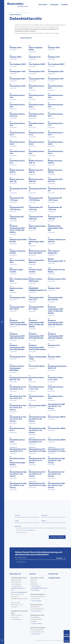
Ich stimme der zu (26, 530)
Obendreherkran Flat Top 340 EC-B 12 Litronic (37, 474)
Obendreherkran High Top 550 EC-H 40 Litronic (37, 430)
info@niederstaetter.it (19, 588)
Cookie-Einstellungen (59, 641)
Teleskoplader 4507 (56, 79)
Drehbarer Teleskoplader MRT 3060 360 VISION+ (56, 336)
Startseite (12, 13)
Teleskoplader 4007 (37, 79)
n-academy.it (36, 590)
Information (18, 13)
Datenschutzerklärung (29, 530)
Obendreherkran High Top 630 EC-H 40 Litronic (56, 461)
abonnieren (22, 533)
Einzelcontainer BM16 (57, 417)
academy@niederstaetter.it (39, 588)
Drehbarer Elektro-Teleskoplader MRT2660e (17, 368)
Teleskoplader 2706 (37, 72)
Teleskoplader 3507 (17, 79)
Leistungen (54, 5)
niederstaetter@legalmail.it (19, 592)
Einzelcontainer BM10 (37, 406)
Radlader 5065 (54, 48)
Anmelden (59, 558)
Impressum (48, 641)
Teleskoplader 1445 (17, 72)
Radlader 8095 (15, 57)
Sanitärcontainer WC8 (57, 279)
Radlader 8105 (54, 345)
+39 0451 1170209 (36, 611)
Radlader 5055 (15, 48)
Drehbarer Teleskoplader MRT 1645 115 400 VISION (18, 323)
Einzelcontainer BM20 (57, 428)
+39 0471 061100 (17, 586)
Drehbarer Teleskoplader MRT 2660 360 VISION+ (17, 336)
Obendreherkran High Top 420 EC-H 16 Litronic (56, 406)
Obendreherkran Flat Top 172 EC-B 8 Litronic (18, 419)
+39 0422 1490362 (37, 624)
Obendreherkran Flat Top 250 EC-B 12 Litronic (37, 461)
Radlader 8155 (54, 57)
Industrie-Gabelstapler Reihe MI (36, 242)
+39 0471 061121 (17, 619)
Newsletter (19, 533)
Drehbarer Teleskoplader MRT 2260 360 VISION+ (56, 323)
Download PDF (13, 50)
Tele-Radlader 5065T (18, 64)
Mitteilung (40, 526)
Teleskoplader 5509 (17, 86)
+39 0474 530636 (36, 601)
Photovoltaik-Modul (37, 366)
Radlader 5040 (54, 288)
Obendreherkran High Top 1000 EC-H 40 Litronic (18, 485)
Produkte (65, 5)
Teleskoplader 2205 (17, 298)
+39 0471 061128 (36, 586)
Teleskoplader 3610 (17, 357)
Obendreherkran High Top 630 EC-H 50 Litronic (18, 474)
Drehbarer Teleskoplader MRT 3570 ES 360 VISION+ (37, 347)
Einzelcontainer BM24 (57, 440)
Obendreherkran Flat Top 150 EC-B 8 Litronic (18, 408)
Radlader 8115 (35, 57)
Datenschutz (21, 562)
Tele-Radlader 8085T (37, 64)
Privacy (52, 641)
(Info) (24, 562)
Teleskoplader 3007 (56, 72)
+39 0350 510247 (36, 634)
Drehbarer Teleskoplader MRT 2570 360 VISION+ (36, 336)
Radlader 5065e (54, 357)
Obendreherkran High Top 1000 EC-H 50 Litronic (56, 485)
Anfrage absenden (57, 537)
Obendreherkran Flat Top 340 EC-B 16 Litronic (56, 474)
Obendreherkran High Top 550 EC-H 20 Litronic (37, 419)
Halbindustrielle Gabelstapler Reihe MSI (56, 228)
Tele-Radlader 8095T (56, 64)
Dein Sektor (43, 5)
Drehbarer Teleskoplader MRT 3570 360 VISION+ (17, 347)
